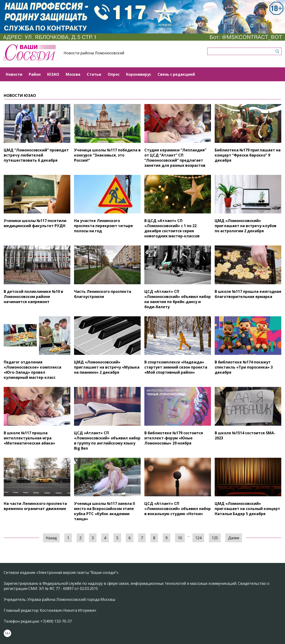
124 (198, 538)
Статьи (94, 74)
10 (180, 538)
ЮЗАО (53, 74)
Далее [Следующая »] (234, 538)
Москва (73, 74)
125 (215, 538)
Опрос (114, 74)
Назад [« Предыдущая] (51, 538)
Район (35, 74)
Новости (14, 74)
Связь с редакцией (176, 74)
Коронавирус (139, 74)
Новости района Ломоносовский (94, 53)
